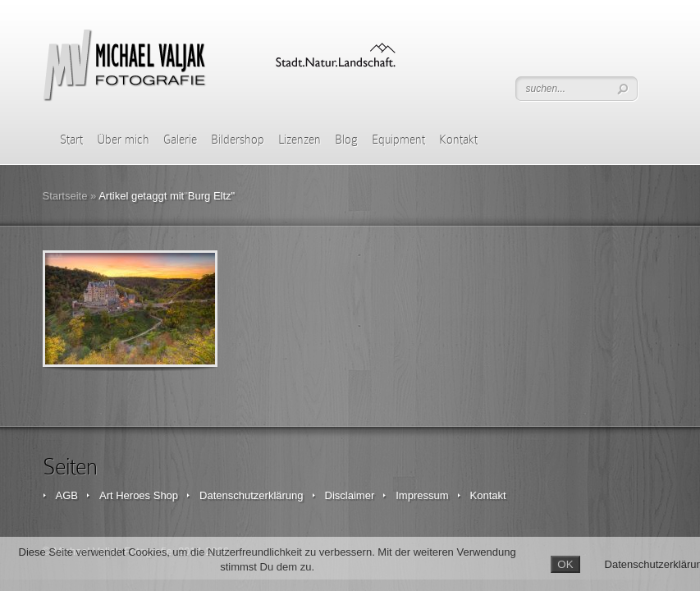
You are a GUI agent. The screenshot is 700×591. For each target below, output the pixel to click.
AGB (67, 495)
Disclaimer (350, 495)
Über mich (123, 140)
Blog (346, 140)
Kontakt (458, 140)
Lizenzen (300, 140)
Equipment (398, 140)
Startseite (65, 196)
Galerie (180, 140)
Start (71, 140)
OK (565, 564)
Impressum (422, 495)
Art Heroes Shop (139, 495)
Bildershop (238, 140)
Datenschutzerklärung (251, 495)
